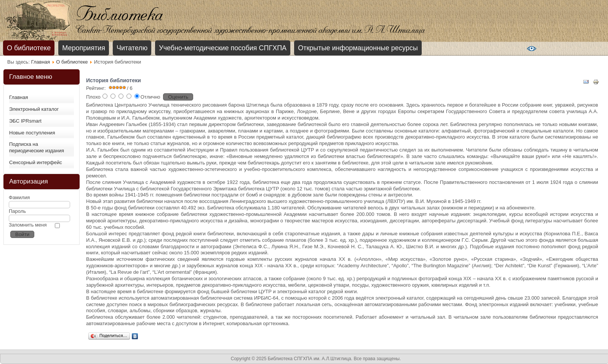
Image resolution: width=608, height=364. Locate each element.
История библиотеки (114, 80)
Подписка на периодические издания (37, 147)
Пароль (17, 211)
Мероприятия (84, 48)
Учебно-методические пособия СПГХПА (223, 48)
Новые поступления (32, 133)
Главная (41, 62)
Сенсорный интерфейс (36, 162)
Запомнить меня (28, 225)
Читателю (132, 48)
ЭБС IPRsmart (25, 121)
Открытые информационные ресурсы (358, 48)
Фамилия (19, 197)
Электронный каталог (34, 109)
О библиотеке (29, 48)
